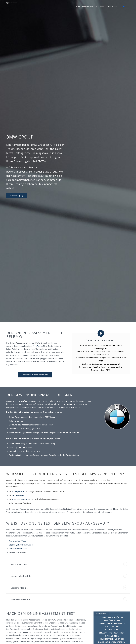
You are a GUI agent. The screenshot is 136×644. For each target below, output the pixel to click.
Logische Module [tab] (69, 587)
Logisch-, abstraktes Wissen (21, 545)
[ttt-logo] (12, 7)
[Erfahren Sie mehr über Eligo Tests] (35, 375)
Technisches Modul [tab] (69, 599)
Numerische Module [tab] (69, 576)
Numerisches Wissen (18, 541)
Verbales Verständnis (18, 548)
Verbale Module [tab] (69, 564)
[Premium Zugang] (16, 196)
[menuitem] (83, 6)
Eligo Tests (37, 346)
